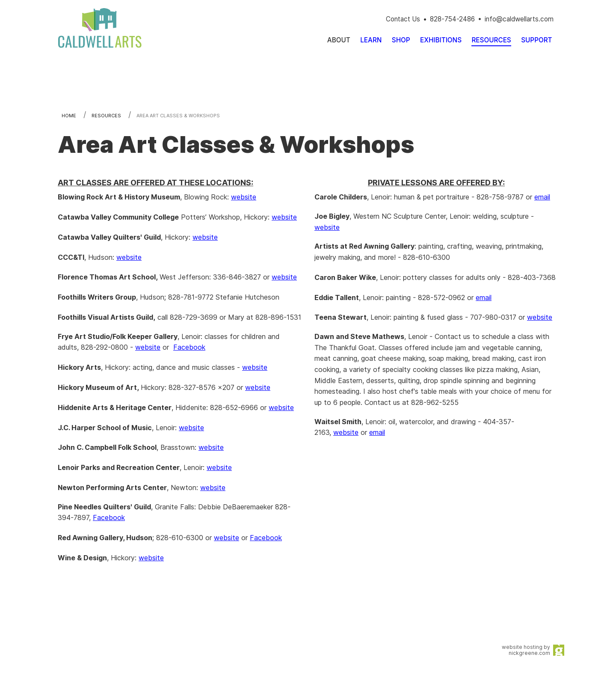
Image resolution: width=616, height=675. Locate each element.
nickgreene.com (529, 653)
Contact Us (403, 19)
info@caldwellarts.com (519, 19)
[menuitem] (371, 40)
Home (69, 116)
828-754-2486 (452, 19)
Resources (106, 116)
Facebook (189, 347)
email (542, 197)
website (244, 197)
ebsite (349, 432)
